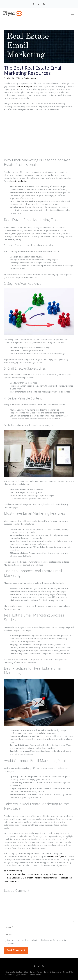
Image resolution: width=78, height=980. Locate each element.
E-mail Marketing (15, 871)
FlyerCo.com (36, 975)
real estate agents (25, 86)
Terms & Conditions (52, 972)
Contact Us (68, 972)
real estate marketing (17, 181)
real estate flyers (56, 856)
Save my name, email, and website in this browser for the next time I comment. (38, 942)
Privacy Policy (36, 972)
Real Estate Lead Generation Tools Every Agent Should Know (35, 874)
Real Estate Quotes (14, 972)
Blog (26, 972)
